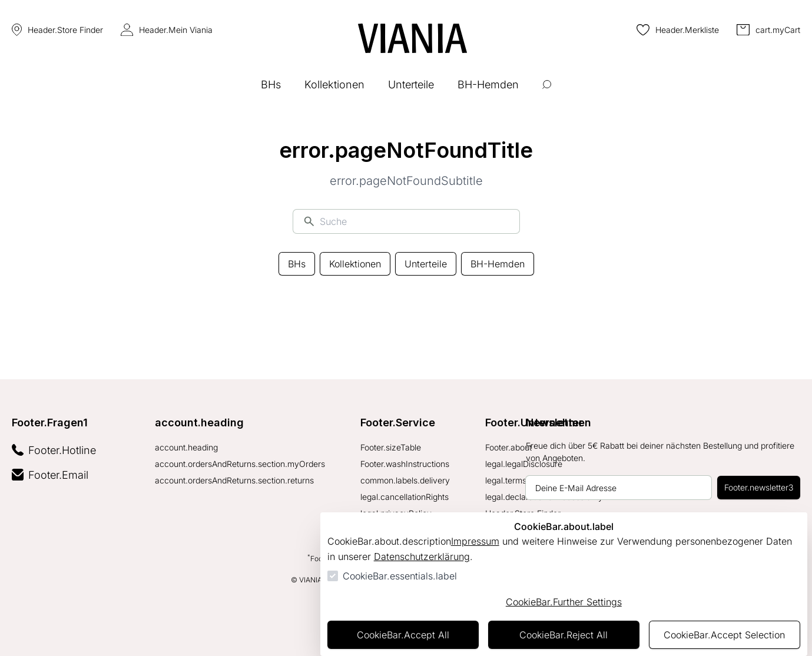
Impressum (475, 541)
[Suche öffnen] (547, 93)
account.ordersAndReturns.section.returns (234, 480)
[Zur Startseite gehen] (412, 38)
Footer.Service (398, 423)
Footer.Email (50, 475)
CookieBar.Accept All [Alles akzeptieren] (403, 635)
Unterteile (426, 264)
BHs (297, 264)
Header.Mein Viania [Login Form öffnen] (167, 30)
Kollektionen (355, 264)
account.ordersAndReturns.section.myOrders (240, 464)
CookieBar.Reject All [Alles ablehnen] (564, 635)
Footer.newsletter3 (759, 487)
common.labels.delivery (405, 480)
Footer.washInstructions (405, 464)
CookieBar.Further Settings (564, 602)
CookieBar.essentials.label (400, 576)
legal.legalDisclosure (524, 464)
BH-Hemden (498, 264)
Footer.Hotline (54, 450)
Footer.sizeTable (391, 447)
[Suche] (415, 221)
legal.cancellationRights (405, 497)
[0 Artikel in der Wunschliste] (678, 30)
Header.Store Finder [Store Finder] (57, 30)
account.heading (199, 423)
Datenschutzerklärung (422, 556)
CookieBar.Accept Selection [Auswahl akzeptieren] (724, 635)
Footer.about (508, 447)
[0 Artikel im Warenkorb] (768, 30)
